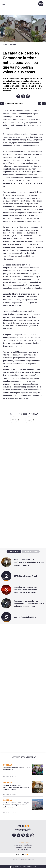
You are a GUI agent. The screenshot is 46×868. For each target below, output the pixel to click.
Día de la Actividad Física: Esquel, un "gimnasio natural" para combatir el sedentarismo (16, 805)
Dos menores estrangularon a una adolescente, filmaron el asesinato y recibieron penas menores (29, 603)
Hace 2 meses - (14, 46)
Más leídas (14, 552)
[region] (23, 503)
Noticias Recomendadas (24, 757)
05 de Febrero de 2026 (9, 44)
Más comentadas (31, 552)
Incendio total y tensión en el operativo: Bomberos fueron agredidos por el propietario (26, 590)
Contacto (15, 860)
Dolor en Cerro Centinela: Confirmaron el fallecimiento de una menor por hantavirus (29, 562)
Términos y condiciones (27, 860)
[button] (18, 96)
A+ (40, 104)
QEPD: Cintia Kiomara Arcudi (25, 576)
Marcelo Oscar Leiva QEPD (25, 617)
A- (44, 104)
